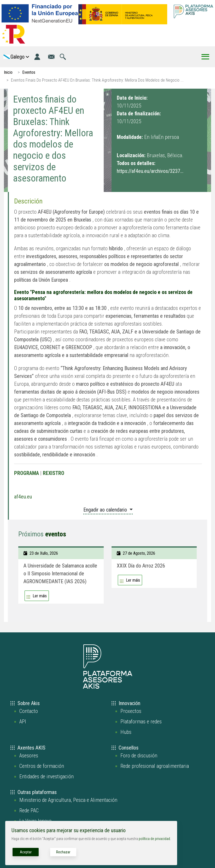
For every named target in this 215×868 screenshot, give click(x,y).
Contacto (29, 711)
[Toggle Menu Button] (205, 57)
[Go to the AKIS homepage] (193, 11)
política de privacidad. (155, 839)
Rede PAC (29, 810)
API (23, 722)
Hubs (126, 732)
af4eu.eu (23, 497)
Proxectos (131, 711)
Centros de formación (42, 766)
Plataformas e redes (141, 722)
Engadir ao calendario (106, 510)
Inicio (8, 72)
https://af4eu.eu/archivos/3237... (150, 171)
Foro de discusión (139, 756)
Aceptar (26, 852)
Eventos (29, 72)
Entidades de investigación (47, 776)
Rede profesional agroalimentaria (155, 766)
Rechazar (63, 852)
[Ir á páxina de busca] (63, 57)
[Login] (37, 57)
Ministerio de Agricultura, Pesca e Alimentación (68, 800)
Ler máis (40, 596)
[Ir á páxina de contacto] (51, 57)
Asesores (29, 756)
